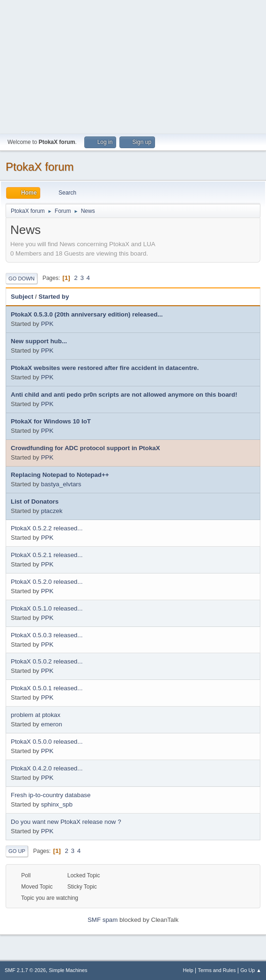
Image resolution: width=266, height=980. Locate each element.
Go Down (22, 279)
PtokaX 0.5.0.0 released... (47, 742)
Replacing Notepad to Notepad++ (60, 475)
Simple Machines (68, 970)
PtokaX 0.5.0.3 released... (47, 635)
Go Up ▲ (251, 970)
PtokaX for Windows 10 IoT (51, 421)
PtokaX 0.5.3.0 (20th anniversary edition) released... (87, 314)
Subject (22, 297)
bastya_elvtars (61, 484)
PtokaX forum (40, 167)
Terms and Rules (217, 970)
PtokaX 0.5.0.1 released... (47, 688)
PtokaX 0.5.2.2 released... (47, 528)
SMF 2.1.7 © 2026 (25, 970)
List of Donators (35, 501)
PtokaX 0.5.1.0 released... (47, 608)
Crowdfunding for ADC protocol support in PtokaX (85, 448)
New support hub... (39, 341)
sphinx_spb (56, 804)
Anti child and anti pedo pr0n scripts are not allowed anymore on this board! (124, 395)
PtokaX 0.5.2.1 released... (47, 555)
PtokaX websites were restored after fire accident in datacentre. (105, 368)
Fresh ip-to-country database (51, 795)
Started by (54, 297)
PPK (47, 324)
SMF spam (103, 920)
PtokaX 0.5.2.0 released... (47, 582)
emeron (51, 724)
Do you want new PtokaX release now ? (66, 822)
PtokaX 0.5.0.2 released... (47, 661)
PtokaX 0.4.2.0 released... (47, 768)
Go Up (17, 851)
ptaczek (52, 511)
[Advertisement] (133, 66)
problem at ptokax (36, 715)
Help (188, 970)
